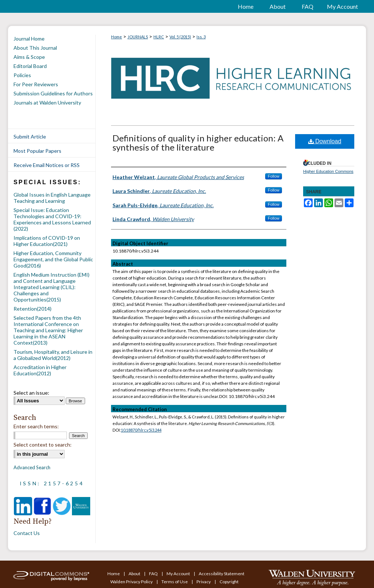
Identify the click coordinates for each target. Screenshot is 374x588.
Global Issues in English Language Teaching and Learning (52, 198)
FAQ (154, 574)
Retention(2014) (33, 309)
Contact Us (27, 533)
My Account (179, 574)
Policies (22, 75)
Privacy (204, 582)
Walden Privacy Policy (132, 582)
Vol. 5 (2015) (180, 37)
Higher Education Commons (328, 171)
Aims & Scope (29, 57)
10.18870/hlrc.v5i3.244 (141, 430)
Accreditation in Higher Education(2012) (40, 370)
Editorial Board (30, 66)
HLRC (159, 37)
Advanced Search (32, 467)
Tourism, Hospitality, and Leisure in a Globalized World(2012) (53, 355)
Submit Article (30, 136)
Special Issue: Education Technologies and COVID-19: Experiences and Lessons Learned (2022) (52, 219)
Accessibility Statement (222, 574)
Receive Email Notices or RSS (47, 165)
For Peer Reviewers (36, 84)
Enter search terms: (36, 426)
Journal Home (29, 39)
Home (117, 37)
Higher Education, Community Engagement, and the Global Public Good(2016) (53, 259)
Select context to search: (43, 445)
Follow (274, 176)
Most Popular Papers (37, 151)
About (135, 574)
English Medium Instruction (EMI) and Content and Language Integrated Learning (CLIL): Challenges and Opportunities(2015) (51, 287)
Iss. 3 (201, 37)
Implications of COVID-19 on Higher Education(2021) (47, 241)
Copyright (229, 582)
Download (325, 141)
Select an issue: (31, 393)
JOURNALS (138, 37)
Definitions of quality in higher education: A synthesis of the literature (198, 143)
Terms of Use (175, 582)
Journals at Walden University (47, 103)
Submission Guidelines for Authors (53, 93)
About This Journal (35, 48)
